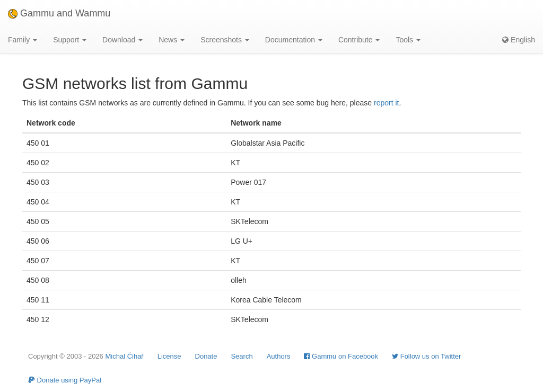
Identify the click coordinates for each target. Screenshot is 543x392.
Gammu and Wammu (59, 13)
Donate (206, 356)
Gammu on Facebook (341, 356)
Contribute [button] (359, 40)
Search (242, 356)
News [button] (172, 40)
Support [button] (70, 40)
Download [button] (122, 40)
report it (386, 103)
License (169, 356)
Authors (279, 356)
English (519, 40)
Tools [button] (408, 40)
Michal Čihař (124, 356)
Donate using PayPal (65, 380)
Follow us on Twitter (426, 356)
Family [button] (23, 40)
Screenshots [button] (225, 40)
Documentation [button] (294, 40)
